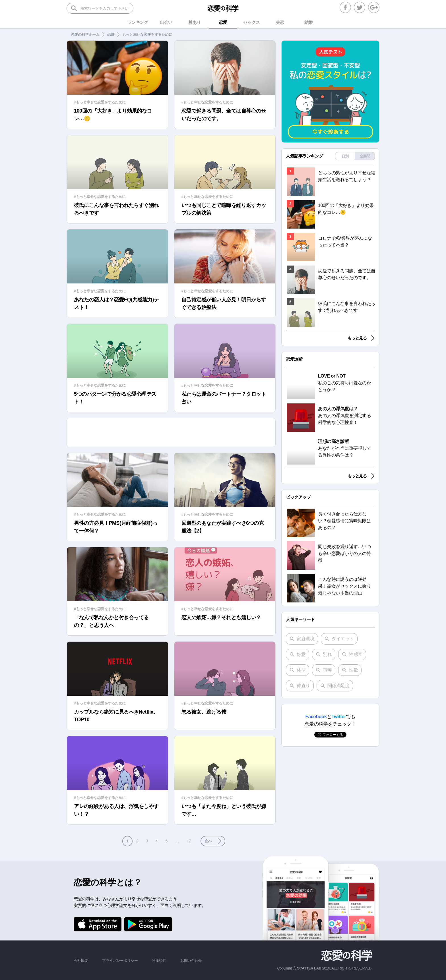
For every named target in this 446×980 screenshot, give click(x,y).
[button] (213, 841)
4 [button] (157, 841)
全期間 (365, 156)
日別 (345, 156)
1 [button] (127, 841)
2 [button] (137, 841)
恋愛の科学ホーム (85, 35)
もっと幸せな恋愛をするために (147, 35)
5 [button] (166, 841)
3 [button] (147, 841)
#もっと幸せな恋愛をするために (100, 102)
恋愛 (111, 35)
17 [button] (189, 841)
